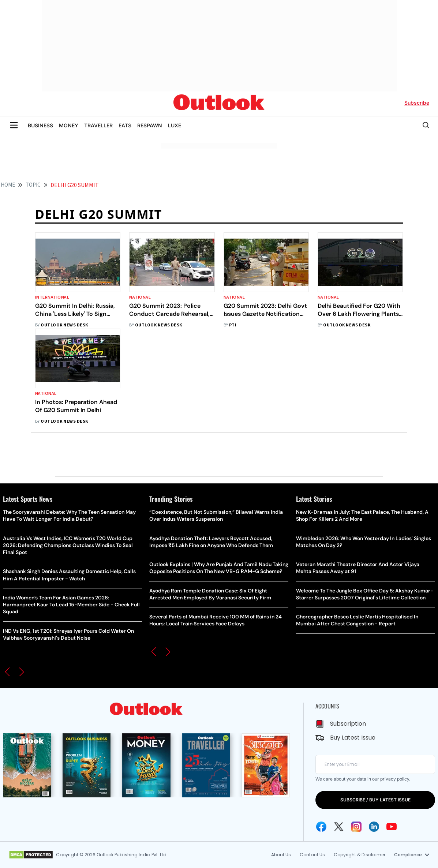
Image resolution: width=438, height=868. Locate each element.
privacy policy (395, 779)
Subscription (348, 724)
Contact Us (312, 855)
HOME (8, 185)
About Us (281, 855)
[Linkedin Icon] (374, 827)
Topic (33, 185)
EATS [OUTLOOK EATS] (125, 125)
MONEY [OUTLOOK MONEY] (69, 125)
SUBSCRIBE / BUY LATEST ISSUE (375, 800)
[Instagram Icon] (356, 827)
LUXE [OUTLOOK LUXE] (175, 125)
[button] (7, 672)
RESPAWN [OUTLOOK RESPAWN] (150, 125)
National (140, 297)
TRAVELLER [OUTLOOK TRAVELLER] (98, 125)
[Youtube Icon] (392, 827)
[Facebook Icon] (321, 827)
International (52, 297)
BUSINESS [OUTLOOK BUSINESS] (40, 125)
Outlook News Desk (64, 325)
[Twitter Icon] (339, 827)
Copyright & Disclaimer (360, 855)
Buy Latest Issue (353, 738)
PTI (233, 325)
